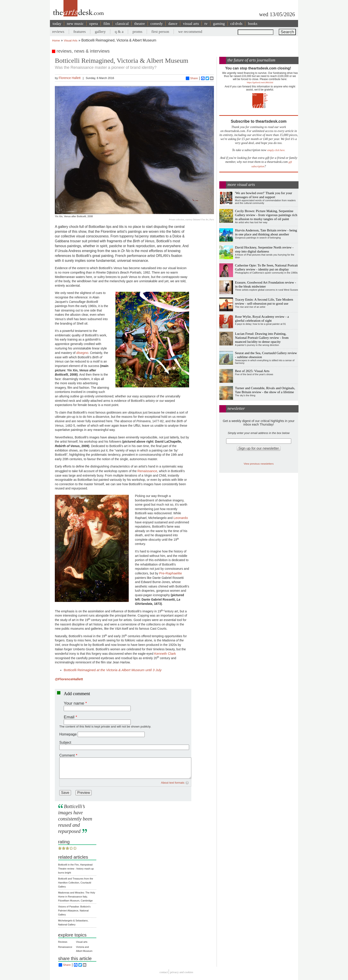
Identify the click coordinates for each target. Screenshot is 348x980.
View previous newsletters (259, 464)
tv (206, 24)
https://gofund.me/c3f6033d (260, 82)
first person (160, 32)
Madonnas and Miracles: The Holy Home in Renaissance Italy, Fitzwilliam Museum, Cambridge (77, 897)
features (80, 32)
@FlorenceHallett (69, 679)
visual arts (191, 24)
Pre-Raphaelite (171, 573)
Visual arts (82, 942)
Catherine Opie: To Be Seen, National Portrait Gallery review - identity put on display (266, 267)
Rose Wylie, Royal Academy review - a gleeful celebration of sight (262, 318)
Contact (164, 972)
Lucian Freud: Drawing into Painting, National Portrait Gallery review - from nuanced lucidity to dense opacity (262, 338)
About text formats (173, 783)
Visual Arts (71, 40)
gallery (100, 32)
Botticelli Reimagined (113, 670)
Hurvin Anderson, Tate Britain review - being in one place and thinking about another (266, 232)
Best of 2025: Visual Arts (252, 371)
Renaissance (147, 471)
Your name (74, 703)
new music (75, 24)
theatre (140, 24)
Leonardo (181, 518)
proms (137, 32)
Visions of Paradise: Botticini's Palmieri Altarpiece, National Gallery (74, 911)
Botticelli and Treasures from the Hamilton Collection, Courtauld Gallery (76, 883)
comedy (157, 24)
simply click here (276, 150)
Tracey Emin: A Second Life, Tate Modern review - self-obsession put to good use (264, 301)
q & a (119, 32)
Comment (67, 755)
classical (122, 24)
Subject (65, 742)
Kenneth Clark (165, 654)
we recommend (190, 32)
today (57, 24)
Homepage (68, 734)
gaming (219, 24)
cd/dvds (236, 24)
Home (56, 40)
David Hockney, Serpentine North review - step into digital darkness (264, 249)
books (253, 24)
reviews (58, 32)
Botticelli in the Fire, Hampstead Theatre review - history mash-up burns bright (76, 869)
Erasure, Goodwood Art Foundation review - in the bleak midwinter (266, 284)
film (107, 24)
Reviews (63, 942)
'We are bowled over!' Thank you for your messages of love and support (264, 195)
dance (173, 24)
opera (94, 24)
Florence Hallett (70, 78)
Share (192, 78)
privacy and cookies (182, 972)
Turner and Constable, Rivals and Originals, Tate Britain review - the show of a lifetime (265, 390)
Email (69, 717)
